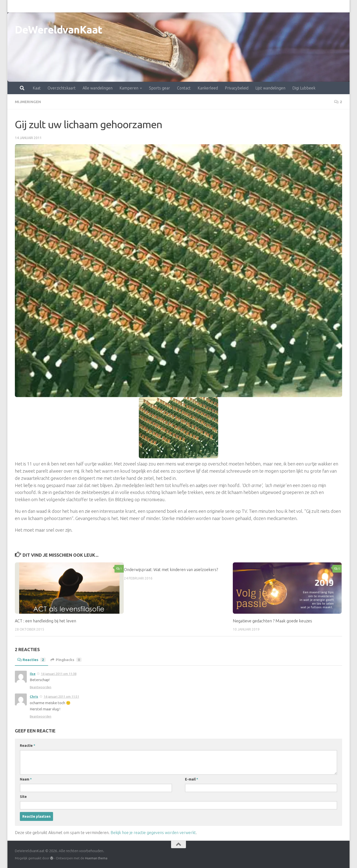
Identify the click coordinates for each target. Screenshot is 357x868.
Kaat (15, 6)
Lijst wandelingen (249, 6)
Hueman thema (96, 858)
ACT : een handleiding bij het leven (47, 621)
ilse (33, 673)
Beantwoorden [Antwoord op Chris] (41, 716)
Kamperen (107, 6)
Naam (26, 779)
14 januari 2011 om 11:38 (59, 673)
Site (23, 796)
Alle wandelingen (76, 6)
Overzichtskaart (40, 6)
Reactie (28, 745)
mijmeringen (29, 102)
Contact (162, 6)
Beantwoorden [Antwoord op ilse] (41, 687)
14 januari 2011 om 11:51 (61, 696)
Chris (34, 696)
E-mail (192, 779)
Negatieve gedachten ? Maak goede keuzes (272, 621)
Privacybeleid (215, 6)
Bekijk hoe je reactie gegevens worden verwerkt (153, 832)
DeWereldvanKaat (59, 30)
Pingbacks (68, 660)
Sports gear (138, 6)
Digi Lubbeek (282, 6)
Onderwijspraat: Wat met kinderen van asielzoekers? (172, 569)
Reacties (32, 660)
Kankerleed (186, 6)
